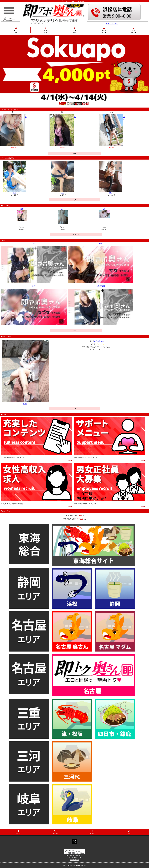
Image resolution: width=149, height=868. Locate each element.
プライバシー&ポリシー (74, 858)
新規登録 (18, 832)
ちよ (104, 209)
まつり (26, 117)
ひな (34, 244)
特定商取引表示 (74, 860)
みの (63, 193)
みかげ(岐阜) (101, 286)
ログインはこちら (112, 24)
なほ (111, 193)
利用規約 (81, 855)
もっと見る (74, 154)
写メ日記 (92, 832)
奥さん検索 (55, 832)
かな (101, 244)
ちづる (25, 404)
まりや (75, 117)
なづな (124, 117)
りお (14, 193)
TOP (129, 832)
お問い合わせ (73, 855)
